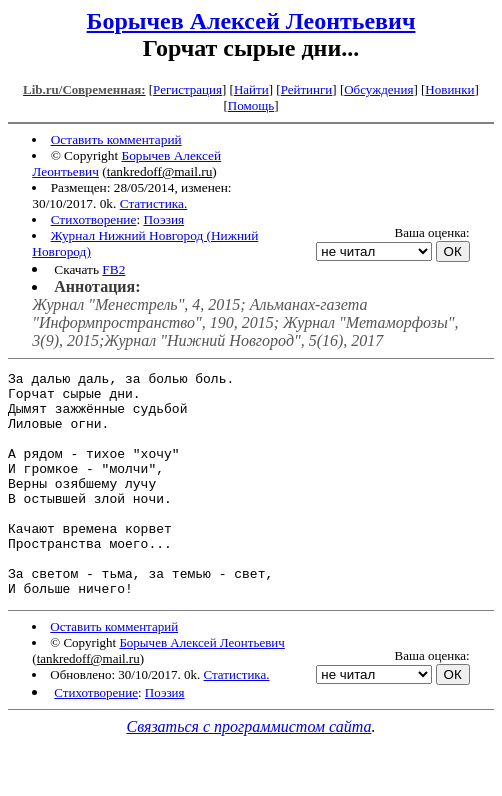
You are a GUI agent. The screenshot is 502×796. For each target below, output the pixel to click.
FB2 (113, 269)
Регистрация (187, 89)
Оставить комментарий (116, 139)
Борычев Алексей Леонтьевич (251, 21)
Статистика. (154, 203)
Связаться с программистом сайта (249, 771)
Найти (251, 89)
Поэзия (163, 219)
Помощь (251, 105)
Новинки (449, 89)
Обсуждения (378, 89)
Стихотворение (94, 219)
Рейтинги (307, 89)
